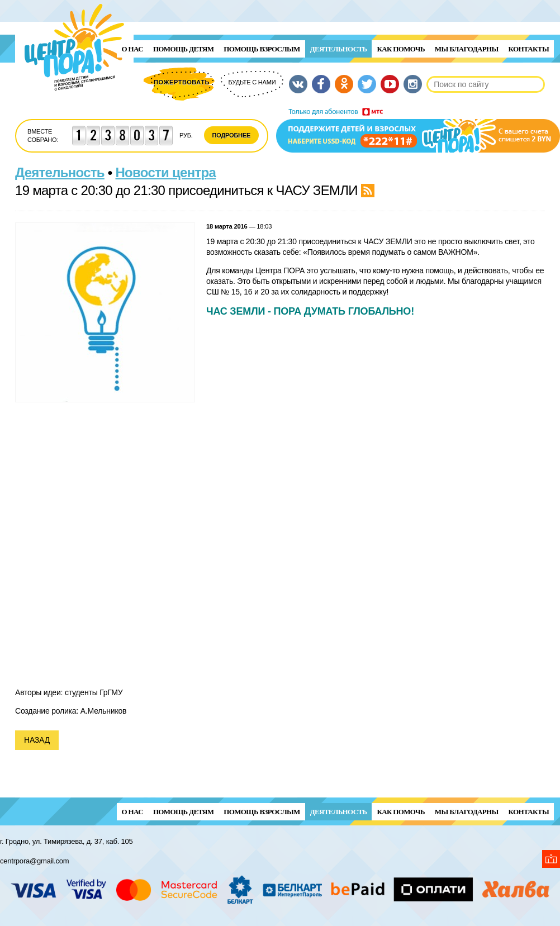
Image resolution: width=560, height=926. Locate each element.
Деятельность (339, 49)
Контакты (529, 49)
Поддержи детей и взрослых (418, 130)
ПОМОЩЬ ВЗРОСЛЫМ (262, 49)
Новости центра (166, 172)
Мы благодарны (467, 49)
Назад (37, 740)
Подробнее (232, 135)
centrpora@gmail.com (34, 861)
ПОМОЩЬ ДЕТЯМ (183, 49)
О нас (132, 49)
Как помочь (400, 49)
